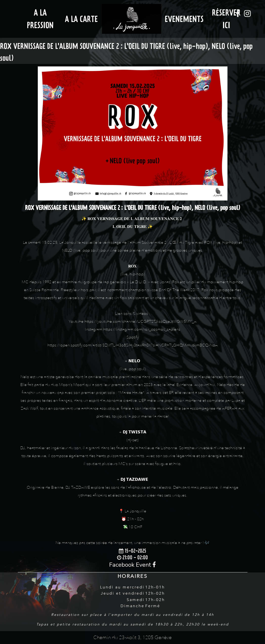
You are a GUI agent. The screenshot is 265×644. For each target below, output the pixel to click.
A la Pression (40, 19)
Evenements (184, 19)
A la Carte (81, 19)
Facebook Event (132, 565)
